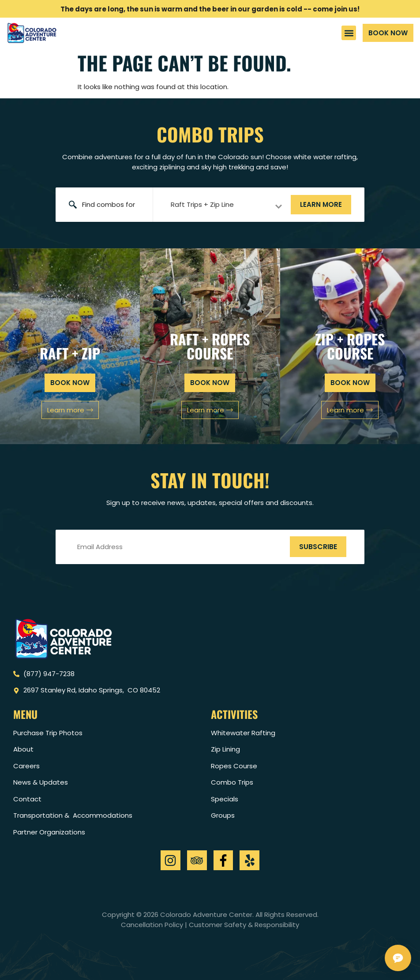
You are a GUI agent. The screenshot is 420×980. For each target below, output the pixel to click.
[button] (349, 33)
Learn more (321, 204)
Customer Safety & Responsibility (244, 925)
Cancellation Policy (152, 925)
